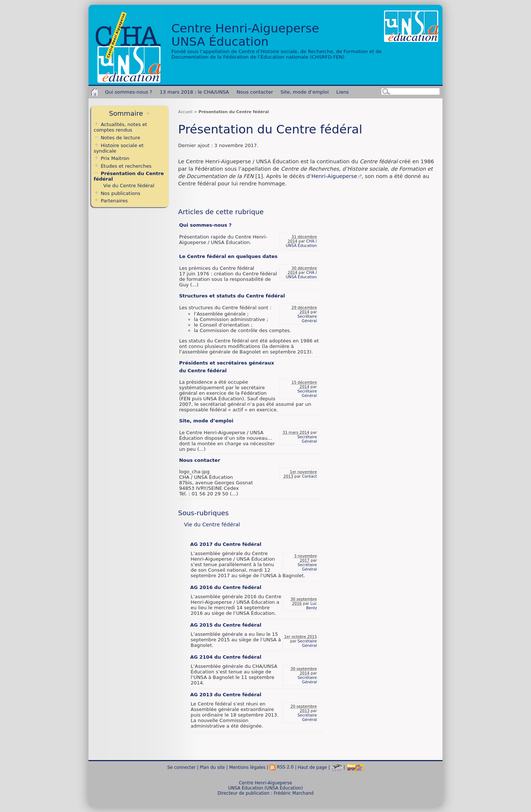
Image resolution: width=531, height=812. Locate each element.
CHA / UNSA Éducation (301, 243)
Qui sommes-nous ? (129, 92)
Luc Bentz (311, 606)
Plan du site (212, 767)
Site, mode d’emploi (305, 92)
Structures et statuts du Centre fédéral (232, 296)
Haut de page (313, 767)
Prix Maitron (115, 158)
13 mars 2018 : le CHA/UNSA (194, 92)
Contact (309, 476)
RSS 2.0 (282, 767)
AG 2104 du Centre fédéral (226, 657)
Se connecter (182, 767)
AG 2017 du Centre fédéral (226, 544)
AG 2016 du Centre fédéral (226, 587)
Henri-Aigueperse (334, 176)
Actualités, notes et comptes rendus (120, 127)
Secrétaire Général (307, 318)
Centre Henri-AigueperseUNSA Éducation (245, 35)
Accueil (185, 112)
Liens (343, 92)
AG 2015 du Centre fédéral (226, 625)
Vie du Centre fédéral (212, 525)
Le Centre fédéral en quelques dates (228, 256)
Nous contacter (255, 92)
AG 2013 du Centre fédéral (226, 695)
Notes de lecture (117, 138)
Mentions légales (247, 767)
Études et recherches (126, 166)
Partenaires (114, 201)
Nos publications (120, 193)
